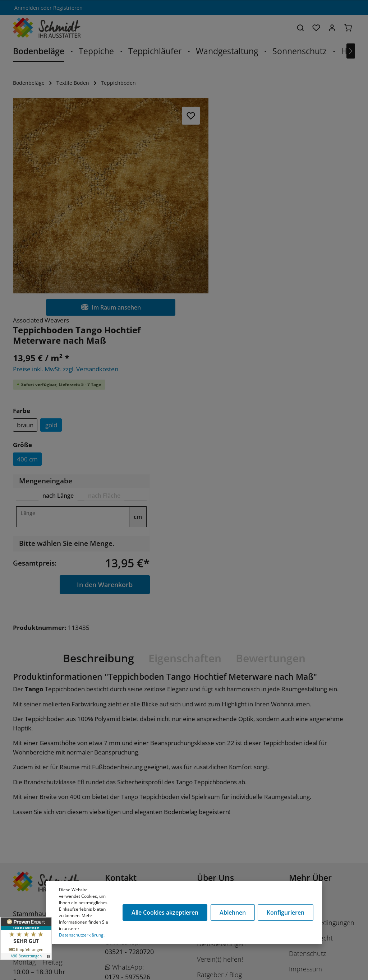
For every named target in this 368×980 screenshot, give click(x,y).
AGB (295, 767)
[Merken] (189, 116)
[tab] (265, 278)
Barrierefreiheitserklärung (326, 782)
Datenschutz (307, 736)
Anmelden (27, 8)
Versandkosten (316, 963)
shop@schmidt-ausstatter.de (129, 789)
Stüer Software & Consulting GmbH (87, 970)
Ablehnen (233, 912)
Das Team (211, 711)
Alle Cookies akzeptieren (165, 912)
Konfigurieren (286, 912)
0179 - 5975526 (128, 760)
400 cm (235, 241)
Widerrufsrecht (311, 721)
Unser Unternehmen (227, 680)
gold (259, 207)
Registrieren (68, 8)
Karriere (209, 696)
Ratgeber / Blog (219, 757)
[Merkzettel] (316, 28)
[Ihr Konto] (332, 28)
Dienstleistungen (221, 726)
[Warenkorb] (348, 28)
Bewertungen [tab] (271, 440)
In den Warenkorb (311, 367)
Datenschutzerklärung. (82, 935)
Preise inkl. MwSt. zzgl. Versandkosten (274, 151)
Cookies (300, 680)
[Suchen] (300, 28)
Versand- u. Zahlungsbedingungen (322, 700)
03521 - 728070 (128, 700)
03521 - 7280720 (129, 734)
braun (233, 207)
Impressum (305, 752)
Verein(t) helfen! (220, 742)
